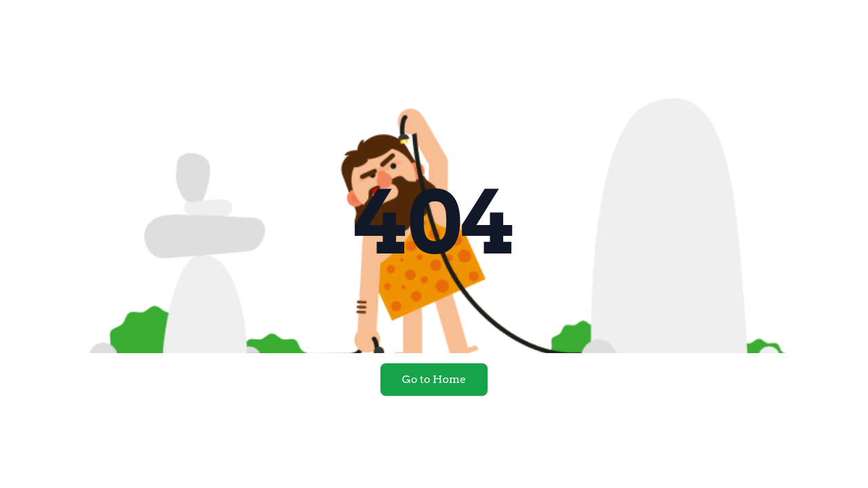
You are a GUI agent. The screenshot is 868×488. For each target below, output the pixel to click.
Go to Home (434, 379)
